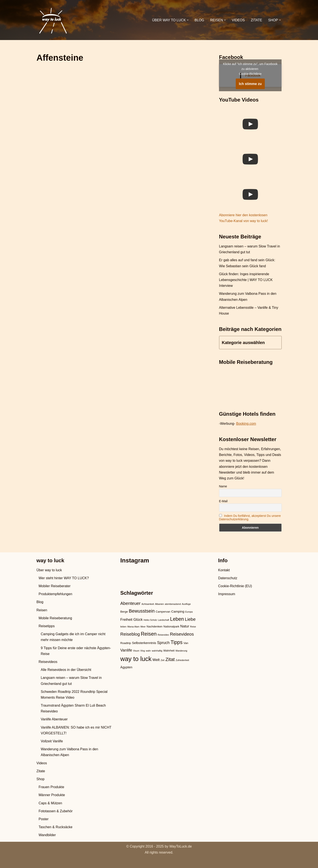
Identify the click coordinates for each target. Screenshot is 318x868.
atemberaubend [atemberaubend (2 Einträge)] (173, 604)
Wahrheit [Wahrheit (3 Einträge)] (169, 651)
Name (223, 486)
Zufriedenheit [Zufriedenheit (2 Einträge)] (182, 660)
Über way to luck (49, 570)
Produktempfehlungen (56, 594)
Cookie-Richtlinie (250, 74)
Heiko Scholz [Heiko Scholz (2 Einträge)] (150, 620)
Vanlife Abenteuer (54, 719)
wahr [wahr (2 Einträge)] (148, 651)
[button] (188, 20)
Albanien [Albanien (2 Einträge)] (159, 604)
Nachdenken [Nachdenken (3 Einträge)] (155, 626)
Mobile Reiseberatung (55, 618)
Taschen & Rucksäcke (56, 827)
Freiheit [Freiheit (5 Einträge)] (126, 620)
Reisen (42, 610)
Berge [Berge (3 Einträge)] (124, 612)
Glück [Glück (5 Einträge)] (138, 620)
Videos (238, 20)
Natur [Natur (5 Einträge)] (185, 626)
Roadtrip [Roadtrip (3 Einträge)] (126, 643)
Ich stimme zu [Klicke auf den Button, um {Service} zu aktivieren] (250, 84)
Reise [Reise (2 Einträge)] (193, 627)
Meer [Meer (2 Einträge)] (143, 627)
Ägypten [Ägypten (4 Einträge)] (126, 667)
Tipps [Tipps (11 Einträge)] (177, 642)
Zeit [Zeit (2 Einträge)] (163, 660)
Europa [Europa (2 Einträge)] (189, 612)
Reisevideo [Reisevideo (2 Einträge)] (163, 635)
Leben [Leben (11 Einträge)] (177, 619)
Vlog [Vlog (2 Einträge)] (143, 651)
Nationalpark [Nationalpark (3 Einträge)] (171, 626)
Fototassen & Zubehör (56, 811)
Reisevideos (48, 662)
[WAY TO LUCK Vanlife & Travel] (53, 20)
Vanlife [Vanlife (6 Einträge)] (126, 650)
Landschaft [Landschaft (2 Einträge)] (163, 620)
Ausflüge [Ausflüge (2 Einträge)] (186, 604)
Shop (41, 779)
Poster (44, 819)
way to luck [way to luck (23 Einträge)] (136, 659)
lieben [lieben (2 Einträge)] (123, 627)
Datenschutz (228, 578)
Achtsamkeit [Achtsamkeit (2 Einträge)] (148, 604)
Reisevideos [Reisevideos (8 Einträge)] (182, 634)
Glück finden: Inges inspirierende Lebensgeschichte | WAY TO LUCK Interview (246, 280)
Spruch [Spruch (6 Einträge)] (163, 643)
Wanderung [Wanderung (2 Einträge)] (181, 651)
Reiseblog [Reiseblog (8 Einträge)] (130, 634)
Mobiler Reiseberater (55, 586)
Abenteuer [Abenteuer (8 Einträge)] (131, 603)
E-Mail (223, 501)
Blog (199, 20)
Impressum (227, 594)
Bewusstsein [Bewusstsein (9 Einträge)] (142, 611)
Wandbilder (47, 835)
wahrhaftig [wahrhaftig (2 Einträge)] (157, 651)
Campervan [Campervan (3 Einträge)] (163, 612)
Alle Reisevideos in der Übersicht (66, 670)
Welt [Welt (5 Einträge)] (156, 660)
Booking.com (246, 424)
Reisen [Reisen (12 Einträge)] (149, 634)
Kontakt (224, 570)
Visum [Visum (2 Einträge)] (136, 651)
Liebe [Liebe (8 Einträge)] (190, 619)
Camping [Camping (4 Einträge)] (178, 611)
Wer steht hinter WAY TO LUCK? (64, 578)
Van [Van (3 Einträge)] (186, 643)
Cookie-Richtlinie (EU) (235, 586)
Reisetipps (47, 626)
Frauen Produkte (51, 787)
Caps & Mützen (50, 803)
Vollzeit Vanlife (52, 741)
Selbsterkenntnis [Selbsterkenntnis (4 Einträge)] (144, 643)
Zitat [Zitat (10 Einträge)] (170, 659)
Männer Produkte (52, 795)
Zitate (256, 20)
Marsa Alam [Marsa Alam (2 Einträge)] (133, 627)
